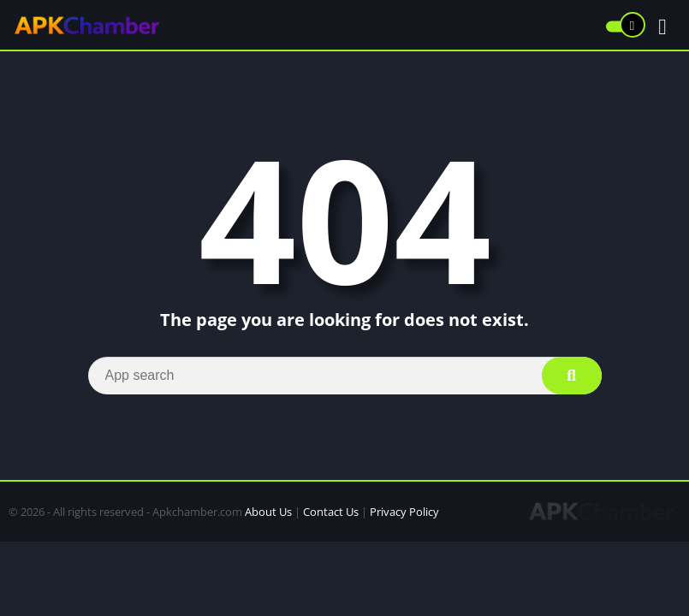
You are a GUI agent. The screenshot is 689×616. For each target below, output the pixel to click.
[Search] (345, 376)
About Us (268, 512)
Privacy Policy (404, 512)
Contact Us (331, 512)
